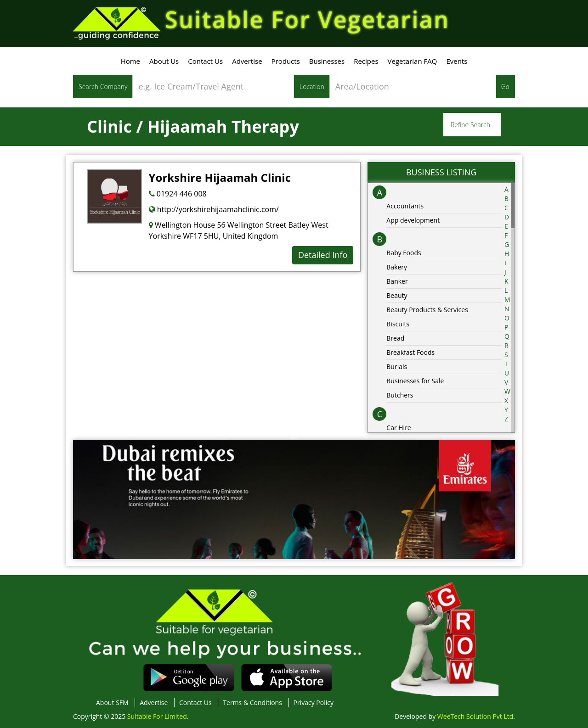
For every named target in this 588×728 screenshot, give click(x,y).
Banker (397, 281)
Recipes (366, 61)
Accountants (405, 206)
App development (413, 220)
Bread (395, 338)
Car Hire (399, 428)
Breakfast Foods (410, 352)
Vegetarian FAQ (413, 61)
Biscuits (398, 324)
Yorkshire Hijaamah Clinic (220, 177)
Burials (397, 367)
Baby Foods (404, 253)
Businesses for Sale (415, 381)
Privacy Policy (314, 703)
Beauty (397, 295)
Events (457, 61)
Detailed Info (323, 255)
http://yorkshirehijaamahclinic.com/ (214, 209)
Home (130, 61)
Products (286, 61)
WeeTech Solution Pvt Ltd (475, 716)
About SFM (112, 703)
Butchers (400, 395)
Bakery (397, 267)
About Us (164, 61)
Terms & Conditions (252, 703)
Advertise (247, 61)
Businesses (327, 61)
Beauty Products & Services (427, 310)
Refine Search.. (472, 125)
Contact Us (205, 61)
